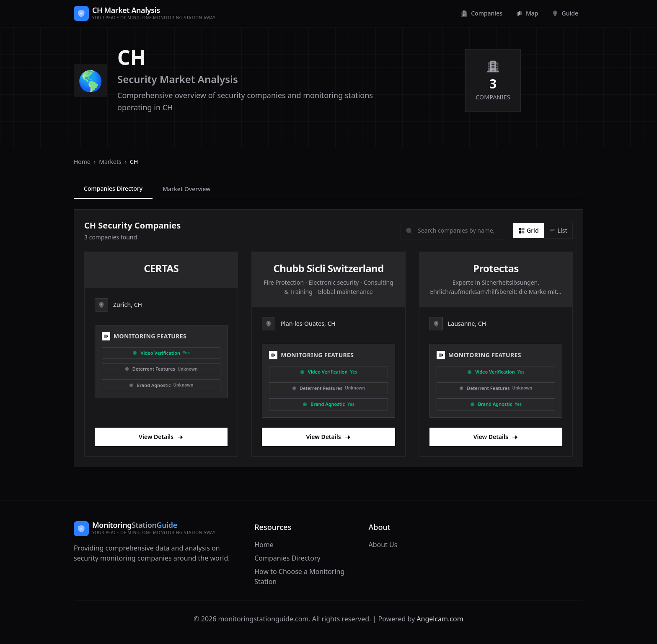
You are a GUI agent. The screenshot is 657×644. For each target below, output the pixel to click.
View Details (161, 437)
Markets (110, 162)
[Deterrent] (161, 369)
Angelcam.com (440, 619)
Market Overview (186, 189)
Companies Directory (113, 188)
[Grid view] (529, 231)
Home (82, 162)
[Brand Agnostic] (161, 386)
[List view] (558, 231)
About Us (383, 545)
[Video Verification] (161, 353)
